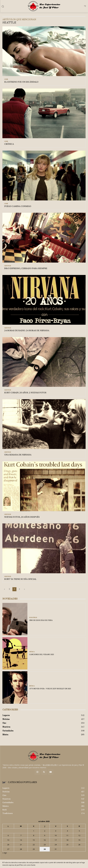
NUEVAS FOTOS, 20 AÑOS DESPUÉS (22, 517)
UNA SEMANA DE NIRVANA (18, 455)
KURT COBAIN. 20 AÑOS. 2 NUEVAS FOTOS (25, 392)
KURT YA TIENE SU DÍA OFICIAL (20, 579)
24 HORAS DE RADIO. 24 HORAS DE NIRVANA (27, 330)
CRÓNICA (9, 144)
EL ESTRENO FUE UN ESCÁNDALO (21, 82)
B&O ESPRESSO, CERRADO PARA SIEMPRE (26, 268)
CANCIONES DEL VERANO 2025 (42, 654)
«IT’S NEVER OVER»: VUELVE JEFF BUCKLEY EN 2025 (50, 689)
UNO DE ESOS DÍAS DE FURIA (41, 620)
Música (32, 652)
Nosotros (33, 618)
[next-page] (24, 589)
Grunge (8, 266)
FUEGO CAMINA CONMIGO (18, 206)
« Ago (5, 853)
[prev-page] (4, 589)
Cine (6, 79)
